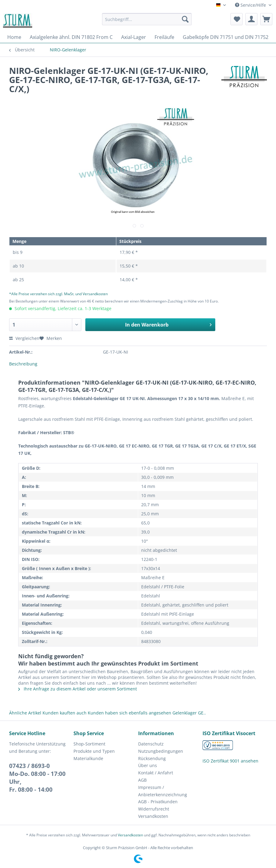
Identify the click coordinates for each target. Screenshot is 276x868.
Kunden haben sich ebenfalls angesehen (129, 713)
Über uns (148, 765)
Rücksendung (152, 758)
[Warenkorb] (266, 19)
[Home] (14, 37)
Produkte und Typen (94, 751)
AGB (142, 780)
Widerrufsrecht (154, 809)
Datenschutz (151, 744)
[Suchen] (185, 19)
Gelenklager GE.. (189, 713)
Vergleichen (24, 338)
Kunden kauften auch (65, 713)
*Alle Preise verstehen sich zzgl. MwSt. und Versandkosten (58, 294)
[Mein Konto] (251, 19)
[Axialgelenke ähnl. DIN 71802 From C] (71, 37)
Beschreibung (23, 364)
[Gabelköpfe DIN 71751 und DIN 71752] (226, 37)
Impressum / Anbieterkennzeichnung (163, 791)
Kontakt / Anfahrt (156, 773)
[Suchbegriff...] (147, 19)
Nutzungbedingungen (161, 751)
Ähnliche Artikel (25, 713)
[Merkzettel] (237, 19)
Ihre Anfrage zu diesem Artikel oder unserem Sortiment (78, 689)
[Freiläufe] (164, 37)
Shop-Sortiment (89, 744)
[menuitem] (147, 22)
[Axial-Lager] (134, 37)
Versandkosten (153, 816)
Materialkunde (88, 758)
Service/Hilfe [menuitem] (251, 5)
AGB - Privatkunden (158, 802)
